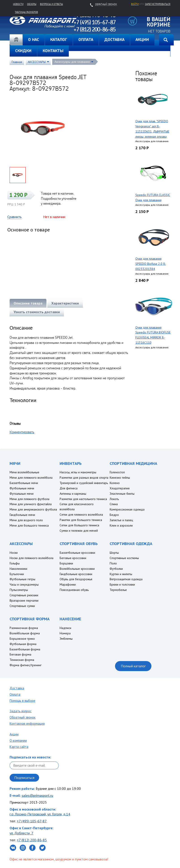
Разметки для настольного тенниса (83, 499)
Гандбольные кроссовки (76, 574)
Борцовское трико (22, 639)
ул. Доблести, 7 (21, 833)
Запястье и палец (121, 520)
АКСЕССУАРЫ (37, 62)
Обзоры (32, 4)
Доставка (17, 688)
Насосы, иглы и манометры (78, 472)
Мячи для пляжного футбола (29, 499)
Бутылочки (17, 574)
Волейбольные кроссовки (77, 569)
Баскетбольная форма (25, 649)
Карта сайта (19, 747)
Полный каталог (133, 666)
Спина (114, 504)
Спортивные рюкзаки (24, 595)
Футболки (116, 569)
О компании (18, 740)
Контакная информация (27, 724)
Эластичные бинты (122, 494)
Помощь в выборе (22, 701)
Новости (18, 4)
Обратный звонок (23, 717)
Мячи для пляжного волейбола (31, 478)
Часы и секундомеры (24, 584)
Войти (135, 4)
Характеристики (65, 303)
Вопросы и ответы (51, 4)
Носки (14, 553)
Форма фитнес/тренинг (26, 665)
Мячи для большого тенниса (29, 525)
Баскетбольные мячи (24, 483)
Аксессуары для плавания (72, 62)
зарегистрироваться (158, 4)
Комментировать (22, 432)
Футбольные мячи (22, 488)
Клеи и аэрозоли (121, 525)
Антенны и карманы (73, 494)
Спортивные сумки (22, 606)
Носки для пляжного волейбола (31, 558)
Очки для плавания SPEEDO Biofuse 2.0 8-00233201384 (151, 264)
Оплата (15, 694)
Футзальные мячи (22, 494)
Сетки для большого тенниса (79, 525)
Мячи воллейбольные (24, 472)
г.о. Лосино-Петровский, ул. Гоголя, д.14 (40, 814)
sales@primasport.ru (37, 795)
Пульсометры (19, 590)
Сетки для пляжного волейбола (81, 515)
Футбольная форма (23, 644)
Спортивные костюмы (124, 558)
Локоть (114, 499)
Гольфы (15, 563)
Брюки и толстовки (122, 584)
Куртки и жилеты (121, 574)
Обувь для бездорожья (76, 579)
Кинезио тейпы (120, 478)
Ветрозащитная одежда (126, 579)
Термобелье (118, 590)
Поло (113, 563)
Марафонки (68, 584)
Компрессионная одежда (127, 509)
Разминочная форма (24, 628)
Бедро (114, 515)
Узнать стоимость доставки (37, 312)
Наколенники (18, 569)
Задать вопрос (21, 711)
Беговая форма (20, 654)
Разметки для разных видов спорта (84, 478)
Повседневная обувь (74, 590)
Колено (115, 483)
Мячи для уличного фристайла (31, 504)
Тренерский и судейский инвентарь (84, 483)
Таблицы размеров (26, 12)
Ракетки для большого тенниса (81, 520)
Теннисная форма (22, 660)
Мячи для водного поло (26, 520)
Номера (65, 633)
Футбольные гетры (22, 579)
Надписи (65, 628)
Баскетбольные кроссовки (77, 553)
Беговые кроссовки (73, 558)
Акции (14, 734)
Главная (16, 40)
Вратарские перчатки (24, 600)
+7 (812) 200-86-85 (32, 840)
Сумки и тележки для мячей (79, 531)
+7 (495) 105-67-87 (32, 821)
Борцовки (66, 563)
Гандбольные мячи (22, 515)
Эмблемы (66, 639)
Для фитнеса (69, 488)
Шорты (114, 553)
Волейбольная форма (25, 633)
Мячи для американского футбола (33, 509)
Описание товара (28, 303)
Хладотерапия (120, 488)
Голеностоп (117, 472)
